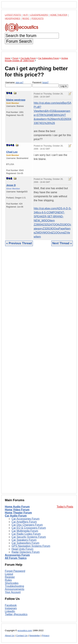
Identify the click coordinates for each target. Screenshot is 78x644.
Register (10, 577)
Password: (46, 84)
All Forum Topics (16, 558)
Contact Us (22, 636)
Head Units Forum (22, 549)
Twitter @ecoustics (16, 614)
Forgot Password (15, 571)
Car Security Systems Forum (29, 537)
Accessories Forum (17, 555)
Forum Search (19, 41)
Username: (18, 84)
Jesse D (11, 185)
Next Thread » (62, 243)
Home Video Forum (17, 510)
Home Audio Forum (17, 507)
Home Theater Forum (18, 513)
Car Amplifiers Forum (24, 522)
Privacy (46, 636)
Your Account (13, 592)
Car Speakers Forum (24, 540)
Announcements (15, 589)
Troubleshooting (14, 586)
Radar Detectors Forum (26, 552)
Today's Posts (65, 507)
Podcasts (38, 18)
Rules (8, 580)
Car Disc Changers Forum (27, 525)
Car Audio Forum (16, 516)
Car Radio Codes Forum (26, 534)
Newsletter (35, 636)
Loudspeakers (39, 15)
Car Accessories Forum (25, 519)
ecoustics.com (25, 630)
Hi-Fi (26, 15)
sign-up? (19, 82)
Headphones (12, 18)
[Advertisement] (39, 372)
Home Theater (59, 15)
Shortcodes (12, 583)
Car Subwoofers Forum (25, 543)
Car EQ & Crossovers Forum (29, 528)
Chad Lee (12, 152)
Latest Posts (13, 15)
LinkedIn (10, 611)
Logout (9, 574)
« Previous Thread (19, 243)
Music (26, 18)
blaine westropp (16, 100)
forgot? (45, 82)
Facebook (11, 605)
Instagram (11, 608)
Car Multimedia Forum (25, 531)
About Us (10, 636)
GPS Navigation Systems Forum (31, 546)
